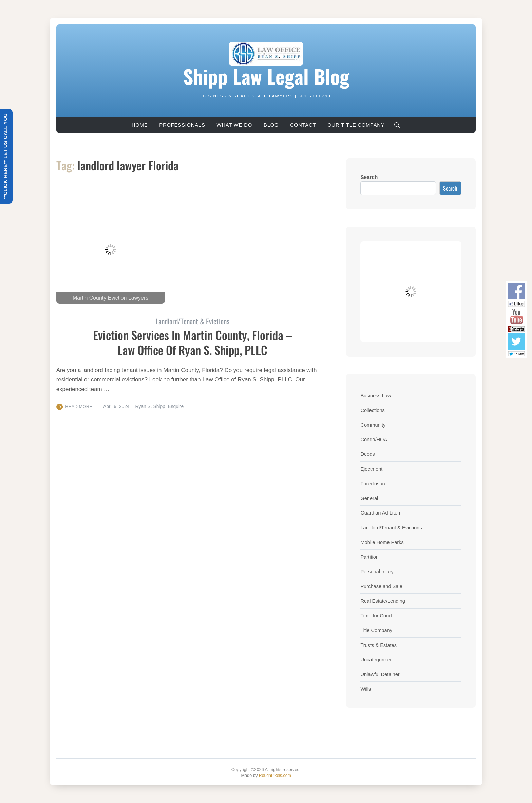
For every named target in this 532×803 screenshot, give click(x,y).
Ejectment (372, 469)
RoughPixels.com (275, 775)
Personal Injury (378, 571)
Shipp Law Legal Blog (266, 76)
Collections (373, 410)
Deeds (368, 454)
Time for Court (377, 615)
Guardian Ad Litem (382, 513)
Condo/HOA (374, 439)
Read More (79, 406)
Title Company (377, 630)
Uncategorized (377, 660)
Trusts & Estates (379, 645)
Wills (366, 689)
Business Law (376, 396)
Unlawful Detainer (381, 674)
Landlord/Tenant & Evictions (393, 528)
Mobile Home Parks (383, 542)
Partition (370, 557)
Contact (303, 125)
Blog (271, 125)
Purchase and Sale (382, 586)
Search (369, 177)
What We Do (234, 125)
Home (140, 125)
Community (373, 425)
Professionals (182, 125)
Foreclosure (374, 483)
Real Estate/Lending (384, 601)
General (369, 498)
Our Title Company (356, 125)
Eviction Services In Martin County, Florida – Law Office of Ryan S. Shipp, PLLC (193, 342)
